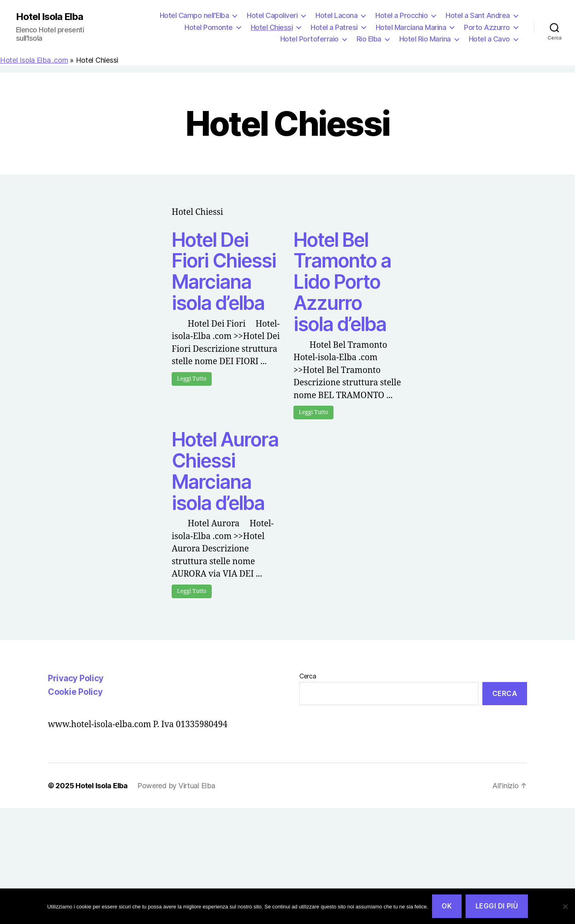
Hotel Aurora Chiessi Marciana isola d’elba (225, 471)
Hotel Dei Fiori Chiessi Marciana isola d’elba (224, 271)
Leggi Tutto (192, 379)
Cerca (308, 676)
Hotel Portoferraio (309, 39)
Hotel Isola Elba (50, 17)
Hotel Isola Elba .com (34, 60)
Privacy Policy (76, 678)
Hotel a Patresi (334, 27)
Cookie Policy (75, 692)
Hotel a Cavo (489, 39)
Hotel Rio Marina (425, 39)
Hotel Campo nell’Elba (194, 15)
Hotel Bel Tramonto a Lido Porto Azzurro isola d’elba (342, 282)
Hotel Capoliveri (272, 15)
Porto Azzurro (487, 27)
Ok (447, 906)
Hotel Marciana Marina (411, 27)
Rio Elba (369, 39)
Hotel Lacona (336, 15)
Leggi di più (497, 906)
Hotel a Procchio (402, 15)
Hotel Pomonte (209, 27)
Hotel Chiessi (272, 27)
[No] (565, 906)
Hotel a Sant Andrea (478, 15)
